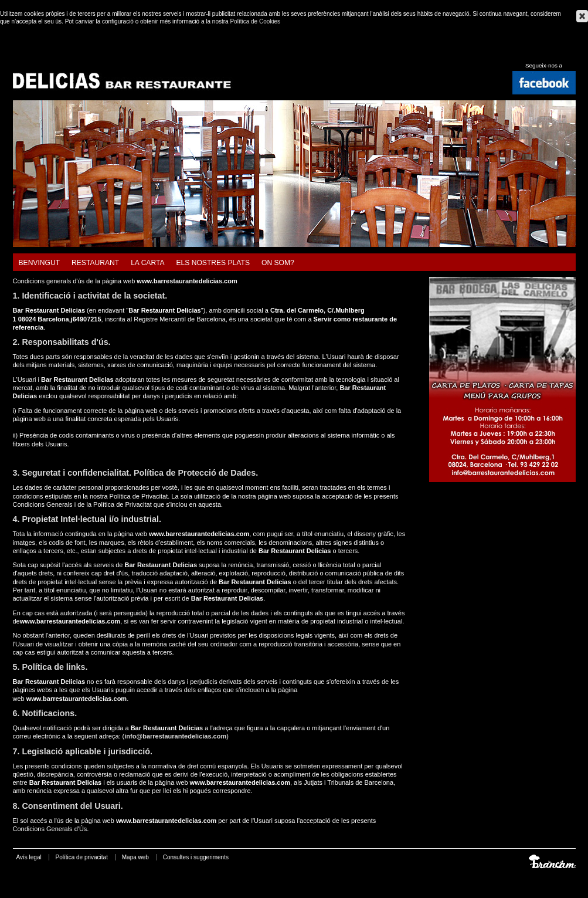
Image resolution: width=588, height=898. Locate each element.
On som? (278, 263)
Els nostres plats (213, 263)
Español (542, 52)
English (556, 52)
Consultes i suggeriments (196, 857)
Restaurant (95, 263)
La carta (147, 263)
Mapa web (135, 857)
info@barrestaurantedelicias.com (175, 736)
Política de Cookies (255, 21)
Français (571, 52)
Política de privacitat (81, 857)
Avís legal (29, 857)
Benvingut (40, 263)
